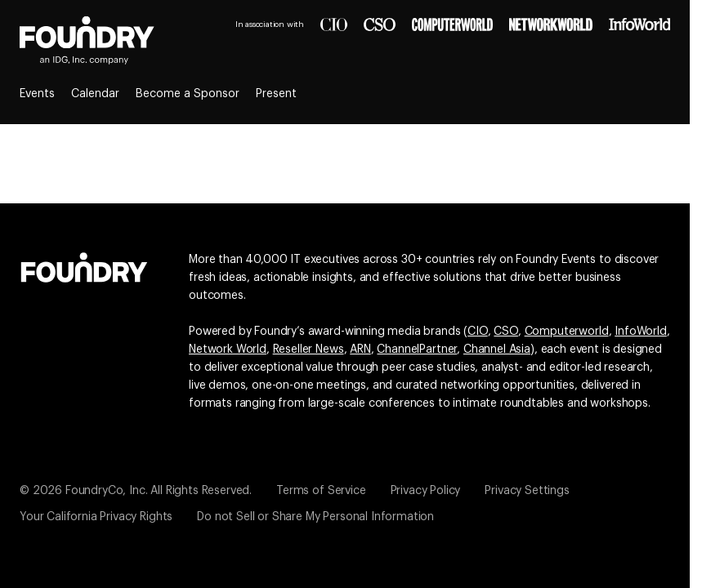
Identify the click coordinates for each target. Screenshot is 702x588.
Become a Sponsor (188, 94)
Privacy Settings (527, 491)
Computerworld (567, 332)
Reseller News (309, 350)
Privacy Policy (426, 491)
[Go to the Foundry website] (84, 265)
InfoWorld (641, 332)
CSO (506, 332)
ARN (360, 350)
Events (37, 94)
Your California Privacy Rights (96, 517)
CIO (478, 332)
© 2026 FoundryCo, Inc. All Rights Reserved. (136, 491)
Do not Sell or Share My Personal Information (315, 517)
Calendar (95, 94)
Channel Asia (497, 350)
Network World (228, 350)
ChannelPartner (417, 350)
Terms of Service (321, 491)
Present (276, 94)
